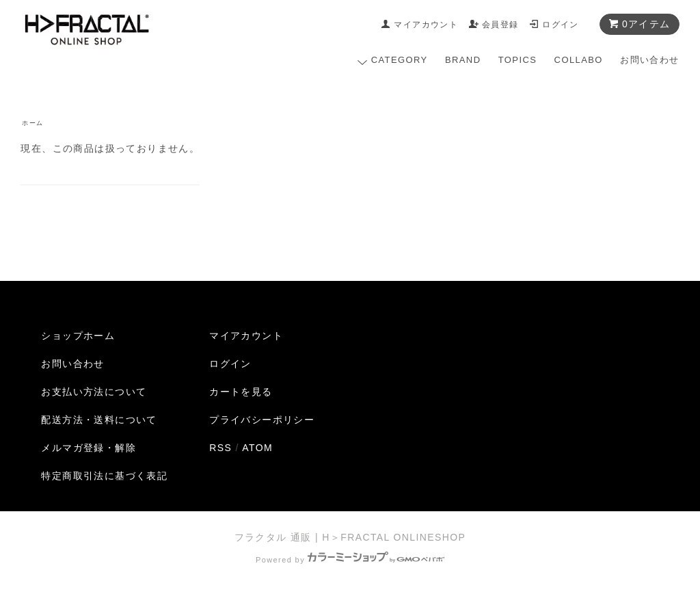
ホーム (32, 123)
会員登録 (500, 25)
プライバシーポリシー (262, 420)
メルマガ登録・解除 (89, 448)
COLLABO (579, 60)
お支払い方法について (94, 392)
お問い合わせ (649, 60)
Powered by (350, 560)
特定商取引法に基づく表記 (104, 476)
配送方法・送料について (99, 420)
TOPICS (518, 60)
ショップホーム (78, 336)
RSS (220, 448)
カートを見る (241, 392)
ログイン (561, 25)
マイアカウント (426, 25)
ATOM (257, 448)
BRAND (463, 60)
